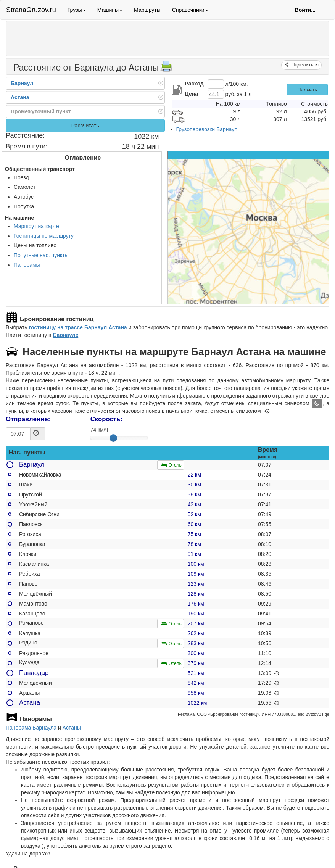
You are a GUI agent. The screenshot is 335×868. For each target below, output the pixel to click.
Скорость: (106, 419)
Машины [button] (110, 10)
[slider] (113, 438)
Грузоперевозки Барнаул (207, 129)
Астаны (72, 728)
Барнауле (65, 335)
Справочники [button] (190, 10)
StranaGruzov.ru (31, 10)
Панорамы (27, 265)
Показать (307, 90)
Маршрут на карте (36, 226)
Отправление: (28, 419)
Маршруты (147, 10)
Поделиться (304, 65)
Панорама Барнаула (31, 728)
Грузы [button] (77, 10)
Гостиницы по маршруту (44, 236)
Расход (194, 84)
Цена (192, 94)
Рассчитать (85, 126)
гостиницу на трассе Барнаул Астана (78, 327)
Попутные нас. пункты (41, 255)
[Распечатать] (166, 69)
